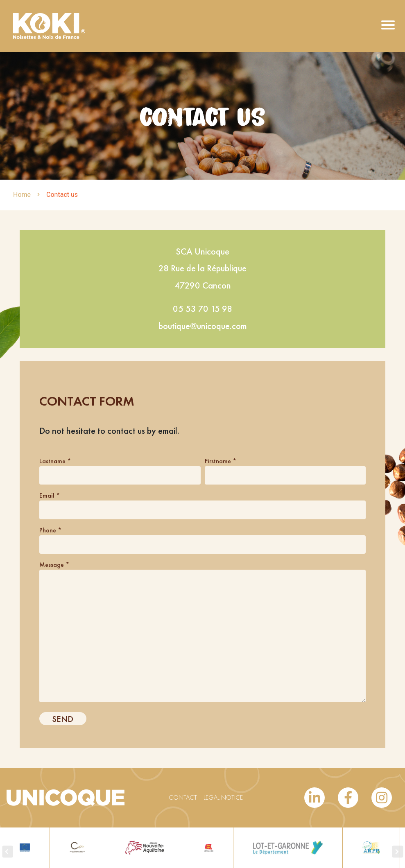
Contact (183, 797)
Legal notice (223, 797)
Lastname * (55, 461)
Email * (50, 495)
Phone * (50, 530)
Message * (54, 565)
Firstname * (221, 461)
